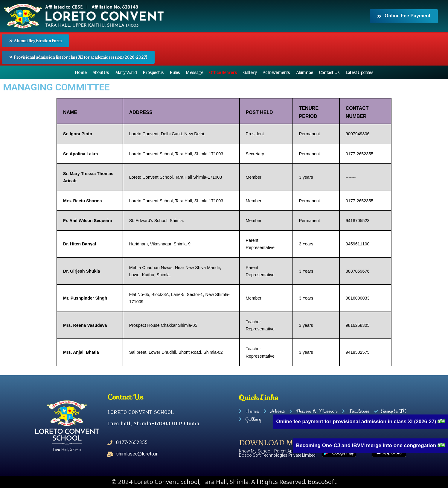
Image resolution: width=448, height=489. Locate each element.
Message (194, 72)
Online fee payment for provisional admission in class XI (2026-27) (357, 422)
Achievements (276, 72)
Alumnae (304, 72)
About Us (101, 72)
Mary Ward (126, 72)
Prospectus (153, 72)
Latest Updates (359, 72)
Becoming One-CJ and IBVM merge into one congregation (367, 445)
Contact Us (329, 72)
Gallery (250, 72)
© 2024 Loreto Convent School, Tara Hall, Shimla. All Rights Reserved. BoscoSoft (224, 483)
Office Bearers (223, 72)
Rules (175, 72)
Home (81, 72)
